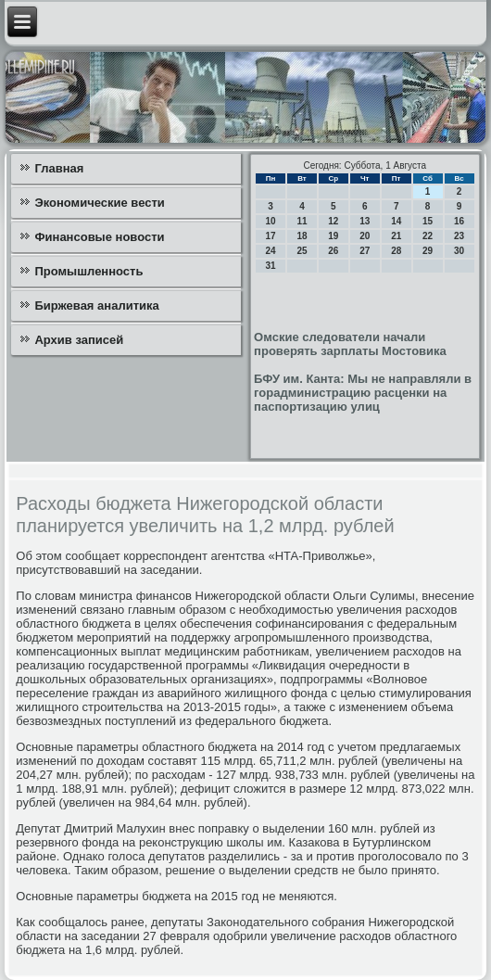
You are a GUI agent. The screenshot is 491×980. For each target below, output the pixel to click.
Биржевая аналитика (96, 305)
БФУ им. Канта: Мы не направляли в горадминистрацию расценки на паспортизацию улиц (363, 393)
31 (271, 266)
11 (302, 221)
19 (333, 236)
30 (459, 251)
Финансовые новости (99, 237)
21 (396, 236)
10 (271, 221)
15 (428, 221)
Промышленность (88, 271)
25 (302, 251)
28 (396, 251)
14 (396, 221)
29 (428, 251)
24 (271, 251)
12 (333, 221)
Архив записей (79, 340)
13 (365, 221)
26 (333, 251)
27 (365, 251)
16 (459, 221)
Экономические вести (99, 203)
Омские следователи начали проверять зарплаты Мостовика (350, 344)
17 (271, 236)
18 (302, 236)
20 (365, 236)
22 (428, 236)
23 (459, 236)
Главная (59, 168)
